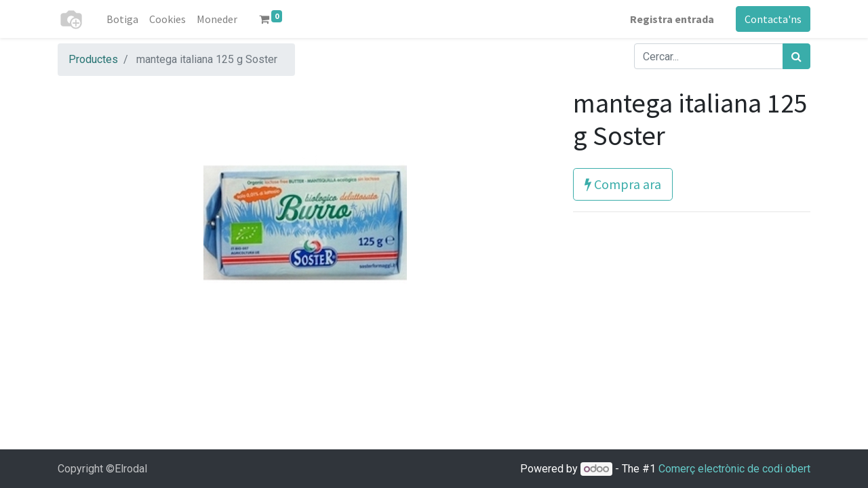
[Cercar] (796, 56)
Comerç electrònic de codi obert (734, 469)
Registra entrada (672, 19)
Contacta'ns (773, 19)
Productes (93, 59)
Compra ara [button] (623, 184)
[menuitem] (122, 19)
